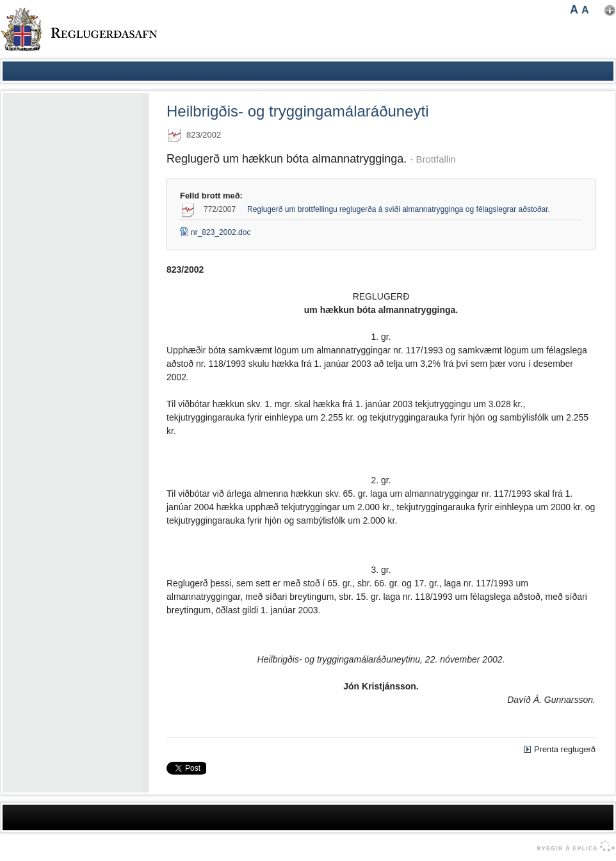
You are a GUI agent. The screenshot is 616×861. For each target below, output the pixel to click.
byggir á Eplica (573, 846)
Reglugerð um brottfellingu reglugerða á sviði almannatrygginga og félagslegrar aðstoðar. (399, 209)
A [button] (574, 10)
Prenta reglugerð (565, 749)
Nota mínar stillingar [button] (610, 11)
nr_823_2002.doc (215, 232)
